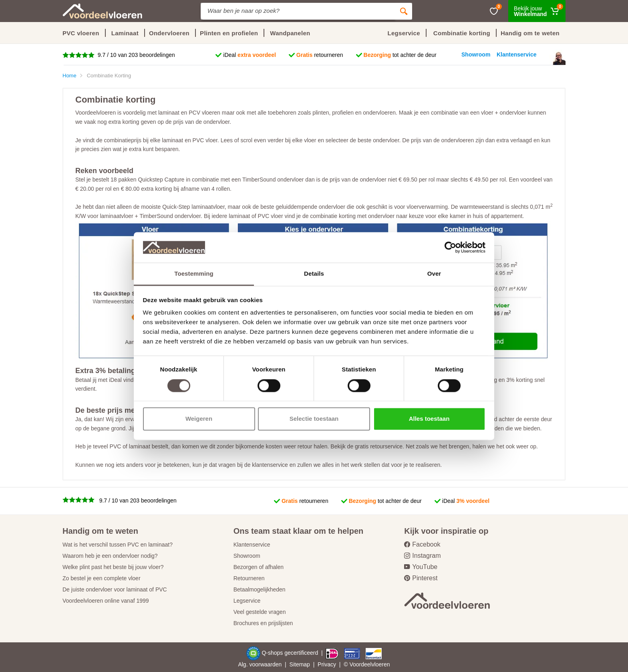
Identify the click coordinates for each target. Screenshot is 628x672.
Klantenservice (252, 545)
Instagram (422, 556)
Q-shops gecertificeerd (291, 653)
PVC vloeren (81, 33)
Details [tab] (314, 274)
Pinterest (421, 578)
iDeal (250, 55)
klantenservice (270, 465)
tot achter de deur (400, 55)
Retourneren (249, 578)
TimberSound (259, 180)
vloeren (381, 664)
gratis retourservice (379, 446)
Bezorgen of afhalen (259, 567)
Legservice (247, 601)
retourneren (320, 55)
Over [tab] (434, 274)
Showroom (247, 556)
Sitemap (300, 664)
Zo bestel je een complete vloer (102, 578)
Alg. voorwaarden (260, 664)
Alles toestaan (429, 419)
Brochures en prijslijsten (263, 623)
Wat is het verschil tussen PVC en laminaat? (118, 545)
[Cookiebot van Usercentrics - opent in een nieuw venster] (450, 247)
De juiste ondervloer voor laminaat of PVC (115, 589)
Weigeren (199, 419)
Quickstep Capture (161, 180)
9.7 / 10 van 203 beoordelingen (136, 55)
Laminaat (125, 33)
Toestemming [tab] (194, 274)
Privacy (327, 664)
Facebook (422, 544)
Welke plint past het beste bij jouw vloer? (113, 567)
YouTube (421, 567)
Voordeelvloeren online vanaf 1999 (106, 601)
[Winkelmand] (537, 11)
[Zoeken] (404, 11)
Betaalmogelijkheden (260, 589)
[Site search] (298, 11)
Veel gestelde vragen (260, 612)
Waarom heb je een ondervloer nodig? (110, 556)
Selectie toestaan (314, 419)
